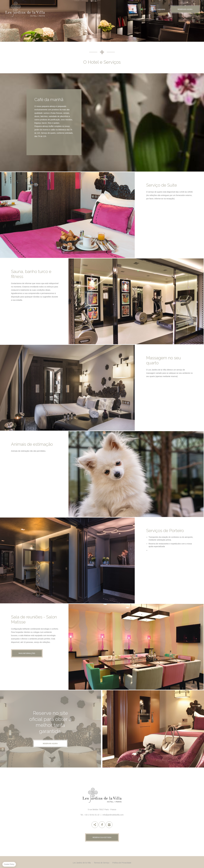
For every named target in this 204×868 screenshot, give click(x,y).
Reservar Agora (185, 9)
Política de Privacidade (122, 863)
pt (145, 9)
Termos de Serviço (102, 863)
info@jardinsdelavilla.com (113, 815)
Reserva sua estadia (102, 837)
